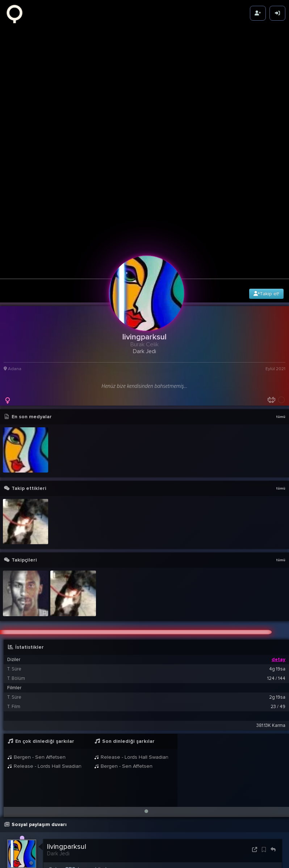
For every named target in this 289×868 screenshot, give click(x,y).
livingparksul (67, 769)
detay (278, 581)
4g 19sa (277, 591)
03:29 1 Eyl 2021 (261, 804)
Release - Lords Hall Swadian (44, 688)
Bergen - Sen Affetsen (36, 679)
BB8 (70, 791)
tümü (281, 339)
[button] (146, 733)
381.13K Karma (271, 647)
